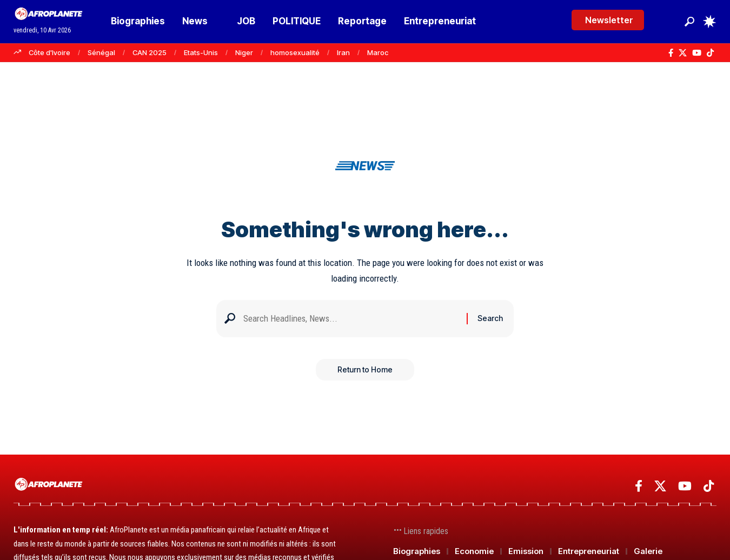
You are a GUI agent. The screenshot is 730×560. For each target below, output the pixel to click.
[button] (689, 22)
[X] (683, 53)
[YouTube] (697, 53)
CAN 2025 (150, 52)
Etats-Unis (201, 52)
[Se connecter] (667, 21)
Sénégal (101, 52)
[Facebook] (671, 53)
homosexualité (295, 52)
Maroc (378, 52)
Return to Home (365, 369)
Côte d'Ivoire (49, 52)
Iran (343, 52)
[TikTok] (710, 53)
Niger (244, 52)
